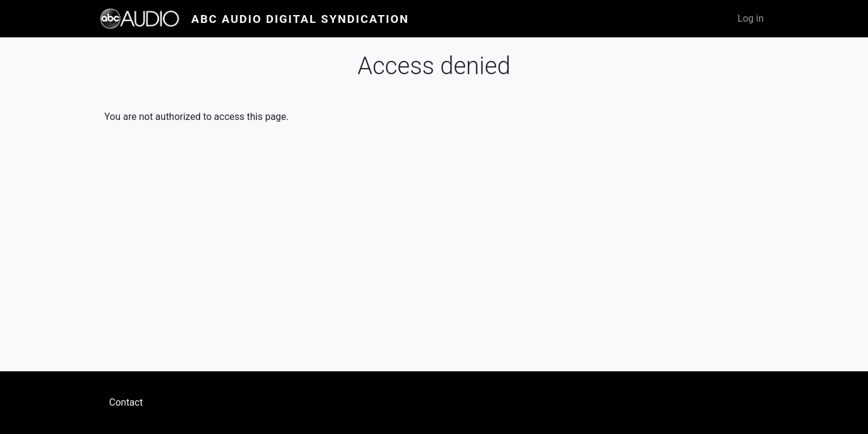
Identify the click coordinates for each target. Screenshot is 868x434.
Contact (126, 402)
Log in (751, 18)
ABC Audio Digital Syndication (300, 19)
